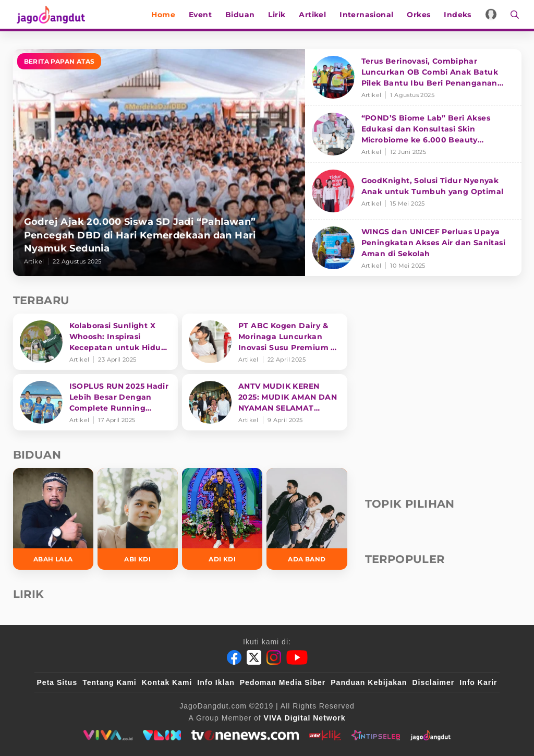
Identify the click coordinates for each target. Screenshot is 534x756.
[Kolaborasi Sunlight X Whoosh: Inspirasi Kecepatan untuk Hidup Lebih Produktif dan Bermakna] (96, 342)
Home (166, 15)
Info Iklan (216, 682)
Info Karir (478, 682)
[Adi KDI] (222, 519)
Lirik (279, 15)
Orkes (421, 15)
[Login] (494, 14)
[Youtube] (297, 657)
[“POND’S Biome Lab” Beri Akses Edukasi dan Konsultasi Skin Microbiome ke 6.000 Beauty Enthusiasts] (413, 134)
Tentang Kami (110, 682)
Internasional (369, 15)
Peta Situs (57, 682)
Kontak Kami (167, 682)
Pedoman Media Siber (283, 682)
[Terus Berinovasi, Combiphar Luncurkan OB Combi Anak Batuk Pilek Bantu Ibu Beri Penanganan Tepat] (413, 77)
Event (203, 15)
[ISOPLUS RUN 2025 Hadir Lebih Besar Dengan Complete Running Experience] (96, 402)
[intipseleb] (376, 735)
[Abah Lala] (53, 519)
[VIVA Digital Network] (305, 718)
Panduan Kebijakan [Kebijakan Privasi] (369, 682)
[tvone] (245, 735)
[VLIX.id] (162, 735)
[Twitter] (254, 657)
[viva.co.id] (108, 735)
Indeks (460, 15)
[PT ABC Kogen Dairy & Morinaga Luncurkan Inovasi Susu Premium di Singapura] (265, 342)
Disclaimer (433, 682)
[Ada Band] (307, 519)
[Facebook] (234, 657)
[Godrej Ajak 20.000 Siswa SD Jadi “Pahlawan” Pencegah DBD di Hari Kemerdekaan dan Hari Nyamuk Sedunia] (159, 163)
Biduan (242, 15)
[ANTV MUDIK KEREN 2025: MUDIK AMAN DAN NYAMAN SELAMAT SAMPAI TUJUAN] (265, 402)
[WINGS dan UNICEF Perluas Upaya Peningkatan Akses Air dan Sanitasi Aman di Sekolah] (413, 248)
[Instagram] (274, 657)
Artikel (315, 15)
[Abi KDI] (138, 519)
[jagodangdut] (430, 735)
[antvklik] (325, 735)
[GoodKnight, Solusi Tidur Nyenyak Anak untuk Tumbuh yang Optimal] (413, 191)
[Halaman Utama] (51, 14)
